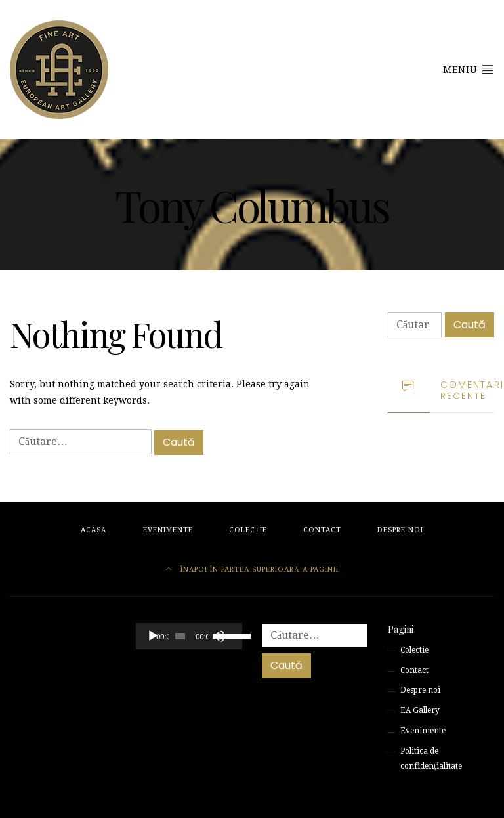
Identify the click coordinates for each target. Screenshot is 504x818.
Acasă (94, 530)
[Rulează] (153, 636)
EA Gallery (420, 710)
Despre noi (400, 530)
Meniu (469, 69)
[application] (189, 636)
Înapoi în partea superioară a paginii (252, 570)
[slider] (180, 636)
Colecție (248, 530)
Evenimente (168, 530)
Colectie (414, 650)
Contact (322, 530)
